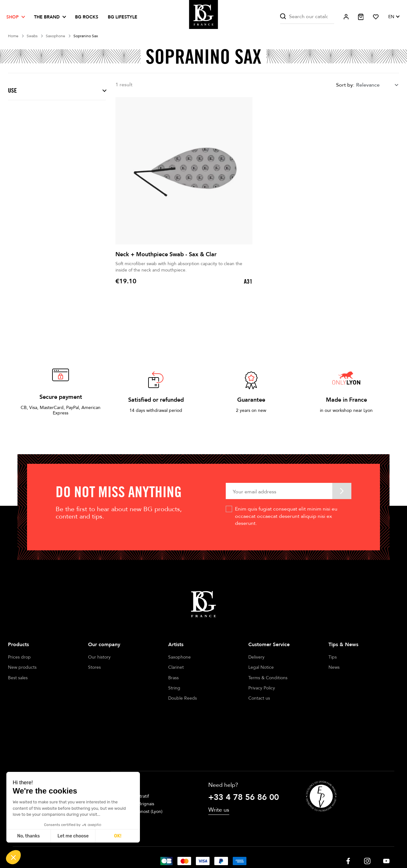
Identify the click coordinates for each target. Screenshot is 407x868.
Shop (13, 17)
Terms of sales (196, 845)
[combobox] (378, 85)
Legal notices (161, 845)
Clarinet (176, 667)
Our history (99, 657)
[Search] (307, 17)
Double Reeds (183, 698)
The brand (47, 17)
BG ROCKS (87, 17)
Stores (94, 667)
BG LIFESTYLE (123, 17)
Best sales (18, 678)
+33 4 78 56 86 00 (244, 757)
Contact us (259, 698)
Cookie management (239, 845)
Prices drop (19, 657)
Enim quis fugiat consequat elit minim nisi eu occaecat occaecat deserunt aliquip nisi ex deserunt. (286, 516)
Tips (333, 657)
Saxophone (179, 657)
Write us (219, 769)
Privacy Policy (262, 688)
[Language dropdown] (394, 17)
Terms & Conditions (268, 678)
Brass (173, 678)
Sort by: (345, 85)
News (334, 667)
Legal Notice (261, 667)
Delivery (256, 657)
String (174, 688)
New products (22, 667)
